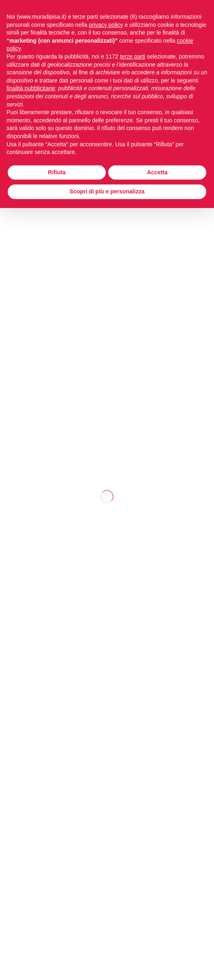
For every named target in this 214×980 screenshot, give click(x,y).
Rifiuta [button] (57, 172)
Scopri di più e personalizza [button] (107, 191)
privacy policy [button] (106, 25)
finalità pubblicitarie (31, 88)
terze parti (133, 56)
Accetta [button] (157, 172)
